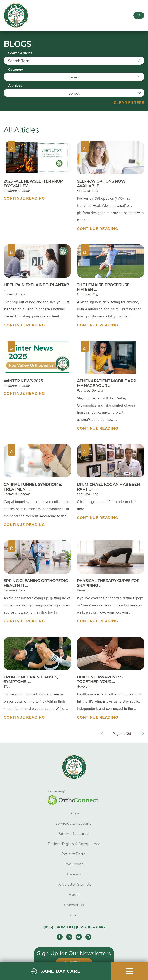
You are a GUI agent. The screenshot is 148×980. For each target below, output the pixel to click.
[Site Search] (138, 16)
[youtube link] (79, 937)
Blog (74, 916)
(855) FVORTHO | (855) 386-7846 (74, 928)
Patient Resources (74, 834)
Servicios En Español (74, 824)
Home (74, 814)
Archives (15, 86)
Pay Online (74, 865)
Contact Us (74, 905)
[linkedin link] (69, 937)
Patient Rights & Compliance (74, 844)
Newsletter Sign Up (74, 885)
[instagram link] (88, 937)
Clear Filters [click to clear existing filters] (129, 103)
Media (74, 895)
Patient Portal (74, 854)
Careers (74, 875)
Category (16, 70)
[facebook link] (60, 937)
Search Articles (20, 54)
